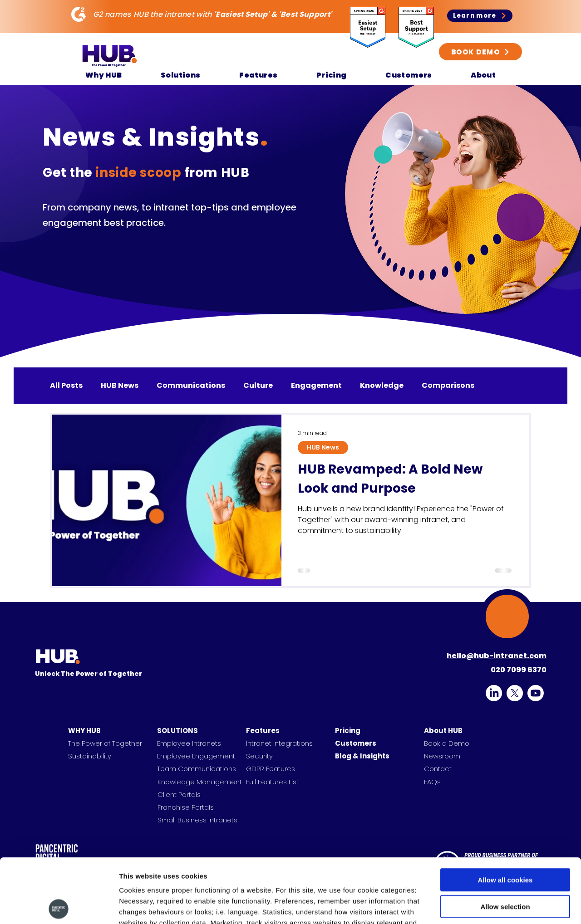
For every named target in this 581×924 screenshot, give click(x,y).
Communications (191, 386)
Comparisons (448, 386)
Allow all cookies (505, 815)
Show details (476, 906)
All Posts (66, 386)
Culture (258, 386)
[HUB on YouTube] (536, 693)
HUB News (120, 386)
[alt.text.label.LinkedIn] (494, 693)
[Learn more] (480, 16)
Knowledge (382, 386)
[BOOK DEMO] (480, 52)
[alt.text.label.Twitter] (515, 693)
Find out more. (192, 869)
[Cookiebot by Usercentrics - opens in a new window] (59, 906)
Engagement (316, 386)
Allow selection (505, 842)
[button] (103, 75)
